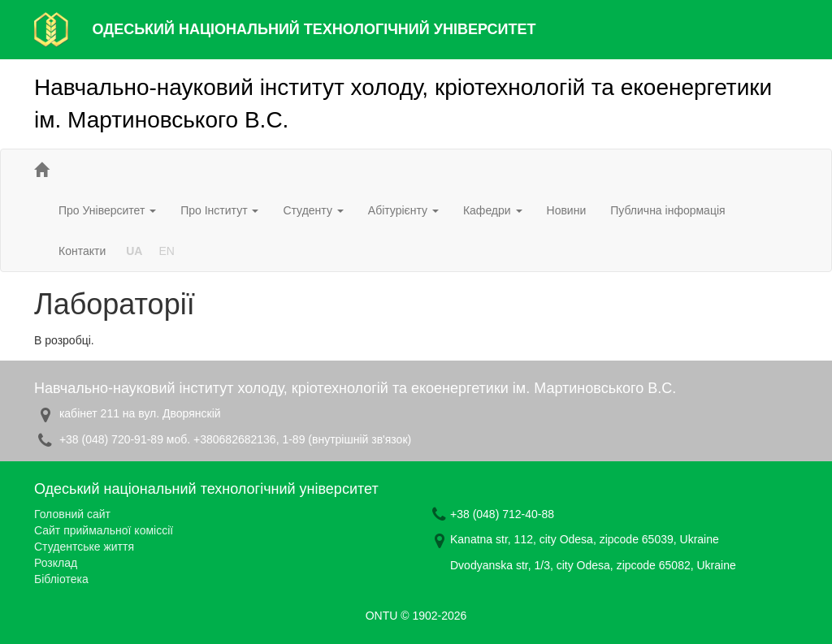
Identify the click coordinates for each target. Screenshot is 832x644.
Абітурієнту (403, 210)
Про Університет (107, 210)
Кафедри (493, 210)
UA (134, 251)
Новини (567, 210)
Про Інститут (219, 210)
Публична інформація (667, 210)
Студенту (313, 210)
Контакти (82, 251)
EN (166, 251)
